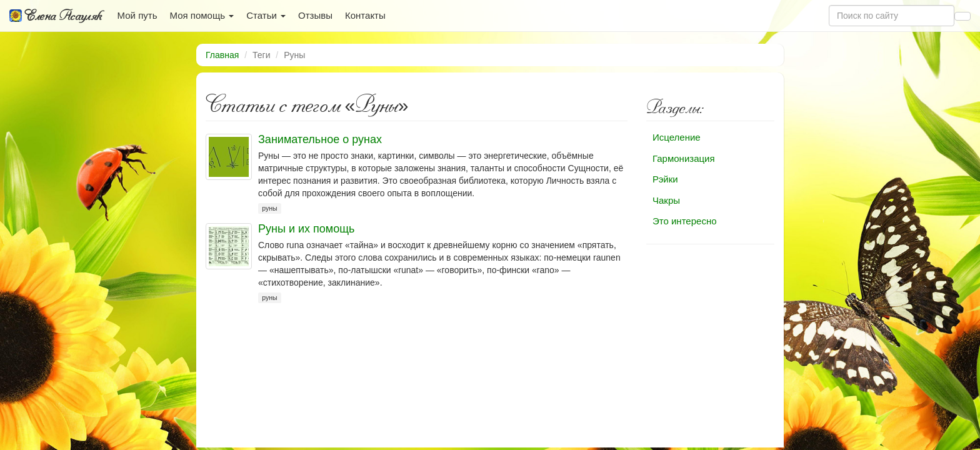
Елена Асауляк (56, 16)
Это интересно (685, 221)
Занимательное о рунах (320, 139)
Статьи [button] (266, 15)
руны (269, 208)
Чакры (666, 200)
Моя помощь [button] (202, 15)
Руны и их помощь (306, 229)
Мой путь (137, 15)
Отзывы (315, 15)
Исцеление (677, 137)
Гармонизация (684, 158)
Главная (222, 55)
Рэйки (665, 179)
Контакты (365, 15)
